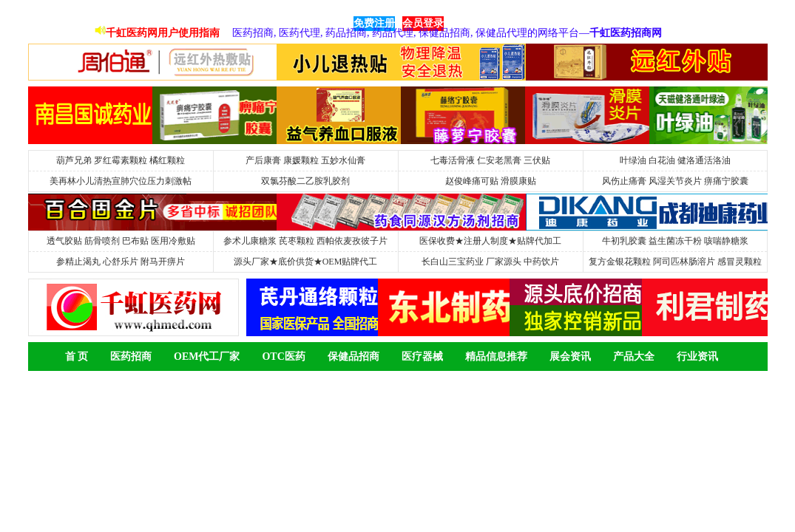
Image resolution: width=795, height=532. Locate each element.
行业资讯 (697, 357)
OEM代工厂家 (207, 357)
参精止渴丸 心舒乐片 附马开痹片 (121, 262)
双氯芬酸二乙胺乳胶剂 (305, 181)
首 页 (77, 357)
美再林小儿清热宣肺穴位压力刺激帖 (121, 181)
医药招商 (131, 357)
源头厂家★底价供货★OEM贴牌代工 (306, 262)
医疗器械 (422, 357)
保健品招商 (353, 357)
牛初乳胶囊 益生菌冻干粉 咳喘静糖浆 (675, 241)
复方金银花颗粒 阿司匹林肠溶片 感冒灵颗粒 (675, 262)
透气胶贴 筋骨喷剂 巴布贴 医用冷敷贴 (121, 241)
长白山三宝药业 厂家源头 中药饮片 (490, 262)
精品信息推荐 (496, 357)
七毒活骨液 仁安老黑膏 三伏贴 (490, 160)
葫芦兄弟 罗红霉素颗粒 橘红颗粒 (121, 160)
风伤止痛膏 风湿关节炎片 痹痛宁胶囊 (675, 181)
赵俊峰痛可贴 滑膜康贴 (491, 181)
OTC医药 (283, 357)
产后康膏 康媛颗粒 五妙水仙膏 (305, 160)
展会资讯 (570, 357)
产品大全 (634, 357)
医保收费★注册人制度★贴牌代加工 (490, 241)
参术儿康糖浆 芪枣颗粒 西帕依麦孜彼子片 (305, 241)
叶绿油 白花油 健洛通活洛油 (675, 160)
